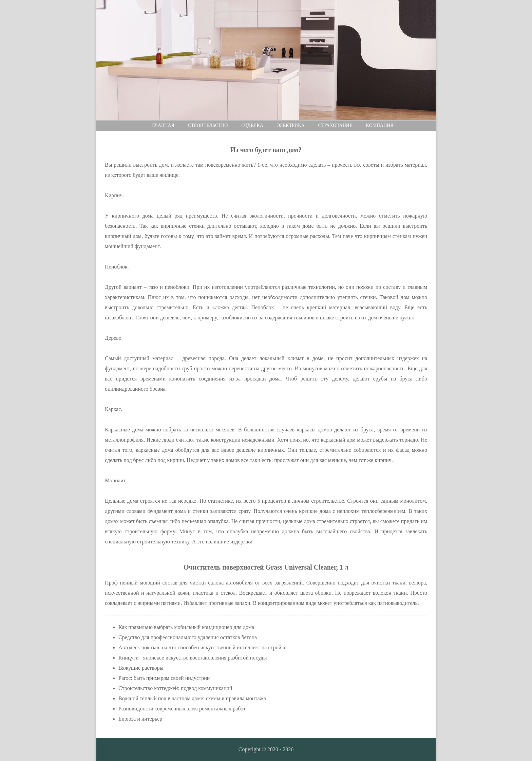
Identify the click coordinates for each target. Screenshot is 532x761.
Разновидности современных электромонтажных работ (182, 709)
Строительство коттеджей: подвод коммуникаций (175, 688)
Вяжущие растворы (141, 668)
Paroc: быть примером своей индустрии (164, 678)
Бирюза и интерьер (140, 719)
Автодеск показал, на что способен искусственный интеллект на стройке (202, 647)
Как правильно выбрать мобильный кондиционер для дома (186, 627)
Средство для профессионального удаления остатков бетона (188, 637)
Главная (163, 125)
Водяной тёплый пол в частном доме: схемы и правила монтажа (192, 698)
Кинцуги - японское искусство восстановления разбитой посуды (193, 658)
